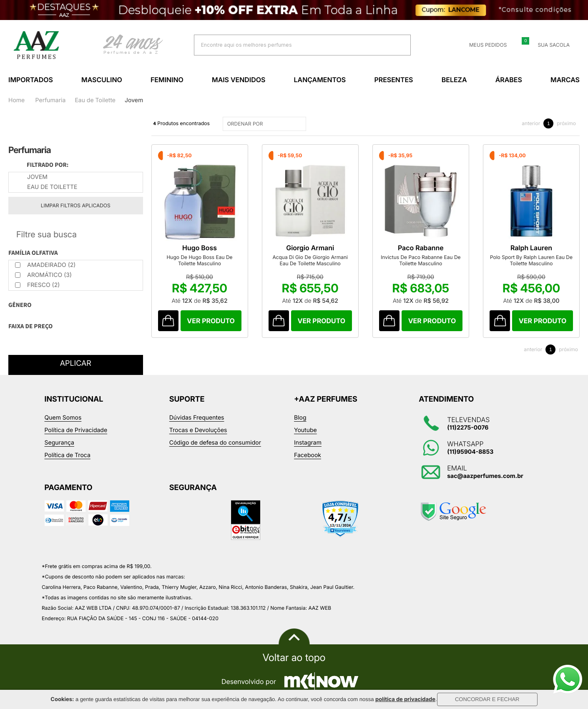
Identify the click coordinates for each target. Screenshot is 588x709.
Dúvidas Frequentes (197, 418)
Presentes (393, 80)
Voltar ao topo (294, 658)
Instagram (308, 443)
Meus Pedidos (483, 45)
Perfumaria (51, 100)
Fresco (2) (37, 285)
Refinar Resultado (76, 234)
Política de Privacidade (76, 430)
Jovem (134, 100)
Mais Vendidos (239, 80)
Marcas (565, 80)
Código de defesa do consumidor (215, 443)
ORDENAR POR (265, 124)
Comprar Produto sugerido (168, 321)
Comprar (211, 321)
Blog (300, 418)
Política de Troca (68, 455)
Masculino (102, 80)
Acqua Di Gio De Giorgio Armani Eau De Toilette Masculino (310, 260)
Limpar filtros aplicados (76, 205)
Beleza (454, 80)
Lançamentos (320, 80)
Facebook (308, 455)
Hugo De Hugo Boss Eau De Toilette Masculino (199, 260)
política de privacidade (405, 699)
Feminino (167, 80)
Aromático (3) (43, 275)
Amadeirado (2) (45, 265)
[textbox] (292, 45)
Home (16, 100)
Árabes (509, 80)
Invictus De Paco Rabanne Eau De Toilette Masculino (421, 260)
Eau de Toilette (95, 100)
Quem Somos (63, 418)
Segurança (59, 443)
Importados (31, 80)
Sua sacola (549, 45)
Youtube (305, 430)
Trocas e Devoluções (198, 430)
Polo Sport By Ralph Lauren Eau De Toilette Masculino (531, 260)
